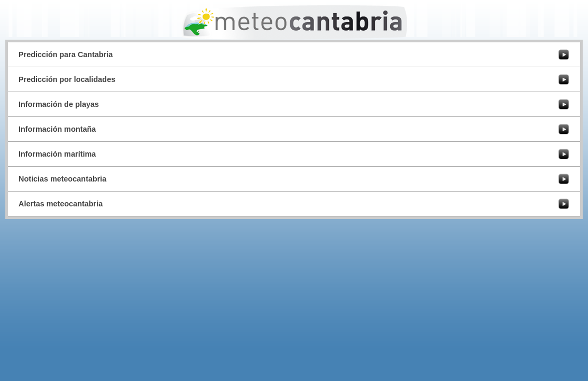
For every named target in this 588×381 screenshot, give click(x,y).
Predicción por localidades (67, 79)
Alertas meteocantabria (61, 204)
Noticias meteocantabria (62, 179)
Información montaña (57, 129)
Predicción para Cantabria (66, 55)
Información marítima (57, 154)
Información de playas (59, 104)
